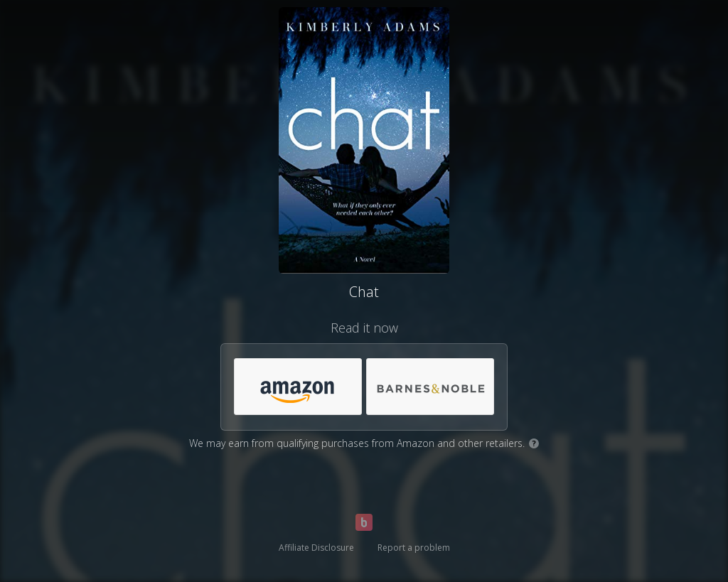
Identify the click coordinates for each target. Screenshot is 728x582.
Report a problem (414, 548)
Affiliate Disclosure (316, 548)
